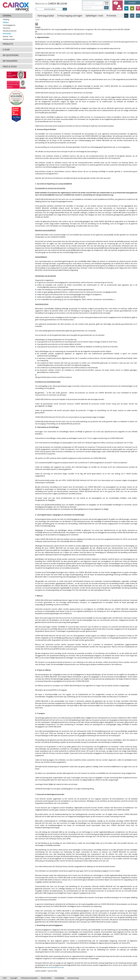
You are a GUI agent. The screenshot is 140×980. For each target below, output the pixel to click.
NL (126, 16)
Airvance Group (73, 978)
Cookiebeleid (59, 978)
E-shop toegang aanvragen (70, 16)
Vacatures (6, 28)
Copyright (14, 978)
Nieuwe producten (10, 31)
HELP (5, 978)
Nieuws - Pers (8, 36)
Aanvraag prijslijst (46, 16)
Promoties (7, 34)
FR (132, 16)
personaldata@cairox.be (54, 967)
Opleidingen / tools (94, 16)
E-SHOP (6, 50)
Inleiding (6, 19)
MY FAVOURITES (10, 61)
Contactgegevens (9, 25)
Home (37, 20)
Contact (132, 2)
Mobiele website (9, 39)
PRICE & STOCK (10, 67)
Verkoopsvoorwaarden (29, 978)
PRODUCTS (8, 44)
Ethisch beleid (46, 978)
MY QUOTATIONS (11, 55)
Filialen (6, 22)
